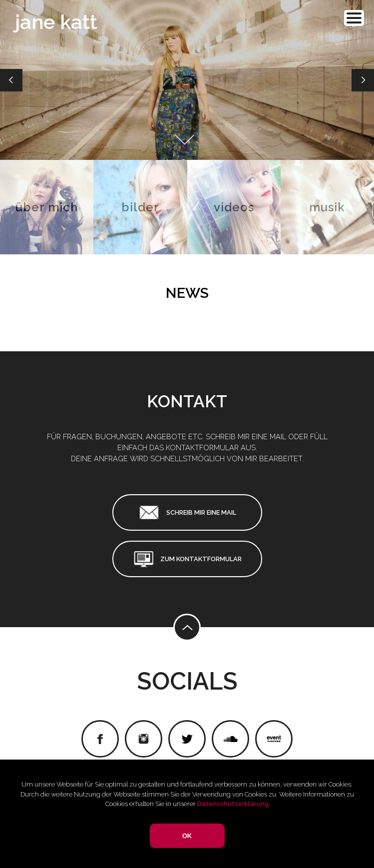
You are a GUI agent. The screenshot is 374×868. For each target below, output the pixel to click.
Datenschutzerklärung (233, 804)
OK (187, 836)
